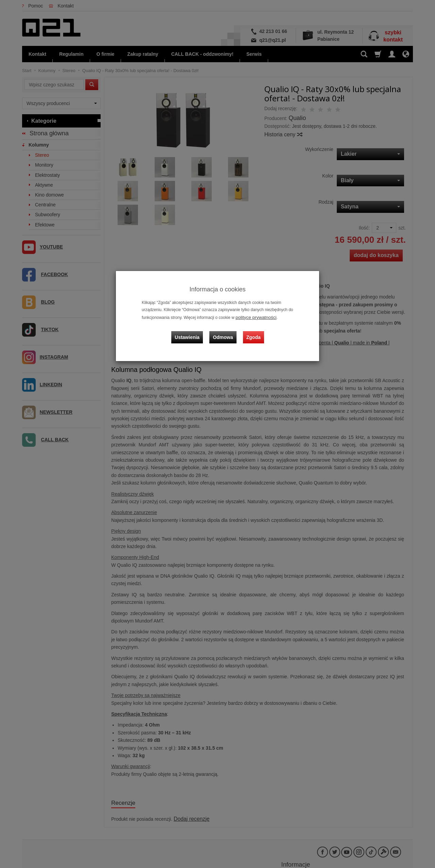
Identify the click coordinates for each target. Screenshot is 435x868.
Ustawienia (192, 332)
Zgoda (252, 332)
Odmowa (224, 332)
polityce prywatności (254, 317)
